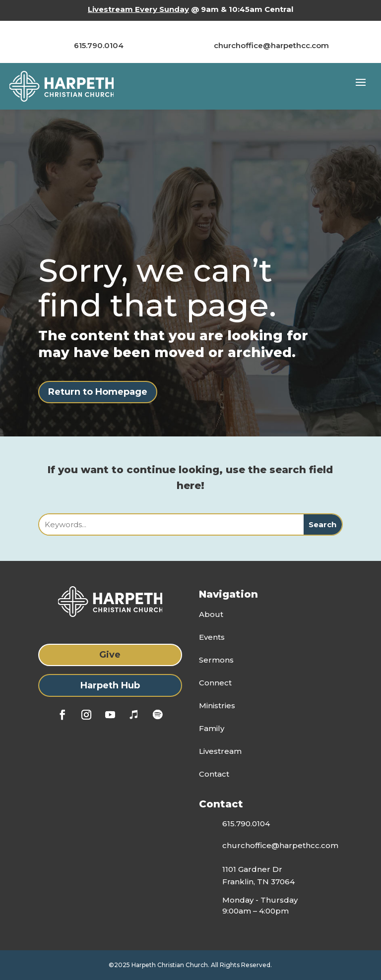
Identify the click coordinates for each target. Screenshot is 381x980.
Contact (214, 774)
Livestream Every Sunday (138, 9)
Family (212, 728)
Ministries (217, 705)
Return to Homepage (98, 392)
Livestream (220, 751)
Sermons (216, 660)
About (211, 614)
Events (212, 637)
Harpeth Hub (110, 685)
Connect (215, 683)
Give (110, 655)
